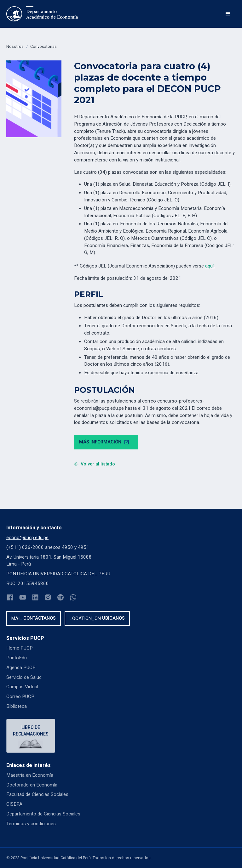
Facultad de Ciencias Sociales (37, 794)
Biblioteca (17, 706)
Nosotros (15, 46)
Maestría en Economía (30, 775)
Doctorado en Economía (32, 785)
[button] (228, 14)
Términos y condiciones (31, 824)
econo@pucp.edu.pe (27, 538)
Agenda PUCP (21, 668)
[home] (42, 14)
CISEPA (14, 804)
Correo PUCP (20, 696)
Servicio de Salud (24, 677)
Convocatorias (43, 46)
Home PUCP (20, 648)
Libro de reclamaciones (31, 731)
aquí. (210, 266)
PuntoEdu (17, 658)
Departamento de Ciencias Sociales (43, 814)
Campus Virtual (22, 687)
